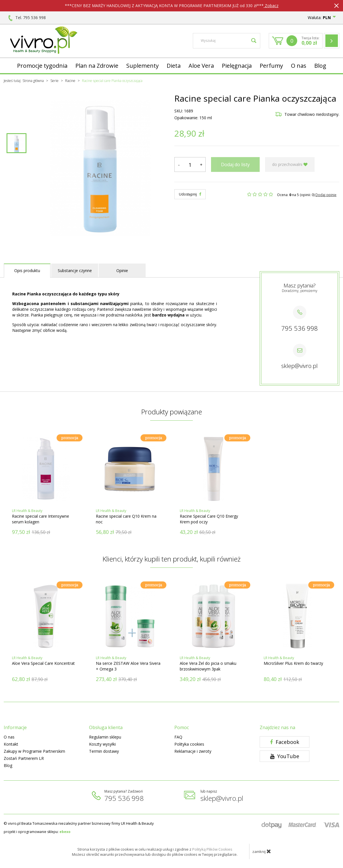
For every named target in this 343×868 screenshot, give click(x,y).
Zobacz (271, 6)
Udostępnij (190, 194)
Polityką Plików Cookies (212, 849)
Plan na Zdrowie (97, 66)
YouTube (285, 756)
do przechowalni (290, 164)
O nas (299, 66)
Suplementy (142, 66)
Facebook (285, 742)
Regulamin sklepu (105, 737)
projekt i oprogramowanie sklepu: (37, 832)
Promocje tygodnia (42, 66)
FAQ (178, 737)
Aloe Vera (201, 66)
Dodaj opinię (326, 195)
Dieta (174, 66)
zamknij (262, 851)
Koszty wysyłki (102, 744)
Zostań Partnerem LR (24, 758)
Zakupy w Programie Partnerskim (34, 751)
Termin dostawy (104, 751)
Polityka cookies (189, 744)
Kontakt (11, 744)
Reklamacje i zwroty (193, 751)
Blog (320, 66)
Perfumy (271, 66)
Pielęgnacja (237, 66)
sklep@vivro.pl (299, 366)
